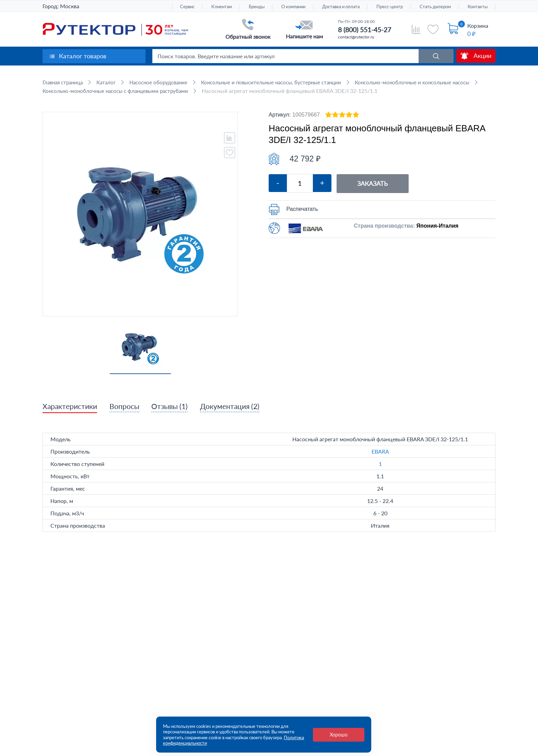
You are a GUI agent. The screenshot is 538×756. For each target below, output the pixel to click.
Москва (70, 6)
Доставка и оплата (341, 7)
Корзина (478, 26)
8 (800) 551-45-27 (365, 30)
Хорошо (339, 735)
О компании (293, 7)
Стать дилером (435, 7)
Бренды (257, 7)
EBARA (380, 460)
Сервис (187, 7)
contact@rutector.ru (356, 37)
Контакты (478, 7)
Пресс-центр (390, 7)
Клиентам (222, 7)
